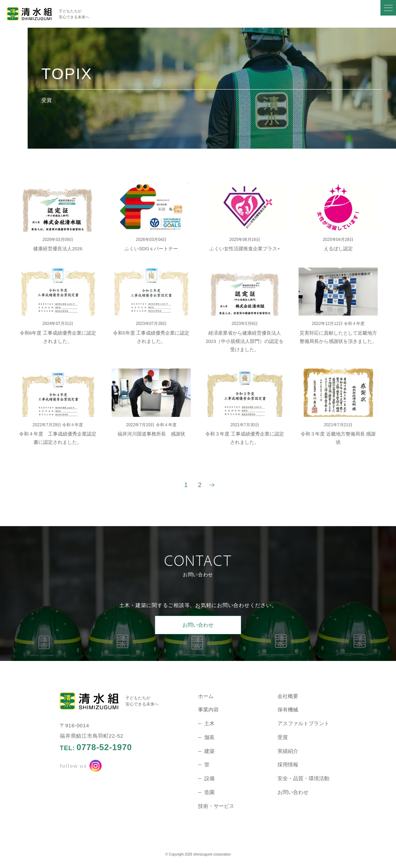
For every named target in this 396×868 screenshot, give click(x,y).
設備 (209, 778)
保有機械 (288, 710)
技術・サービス (216, 806)
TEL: (96, 747)
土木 (209, 723)
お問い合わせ (198, 625)
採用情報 (288, 764)
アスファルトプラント (303, 723)
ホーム (206, 696)
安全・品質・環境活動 (303, 778)
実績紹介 (288, 751)
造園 (209, 792)
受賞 (283, 737)
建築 (209, 751)
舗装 (209, 737)
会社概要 (288, 696)
